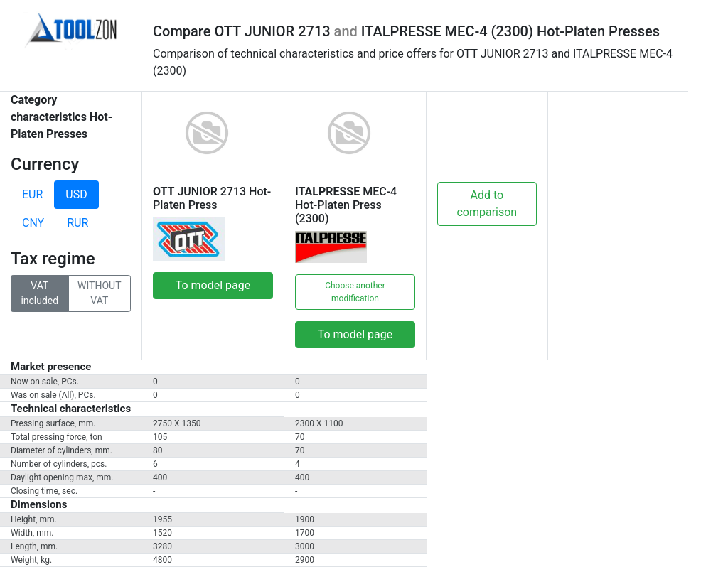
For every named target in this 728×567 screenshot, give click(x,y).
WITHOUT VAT (99, 292)
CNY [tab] (33, 223)
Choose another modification (355, 292)
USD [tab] (76, 194)
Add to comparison (487, 204)
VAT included (39, 292)
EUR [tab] (32, 194)
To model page (213, 285)
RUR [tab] (77, 223)
